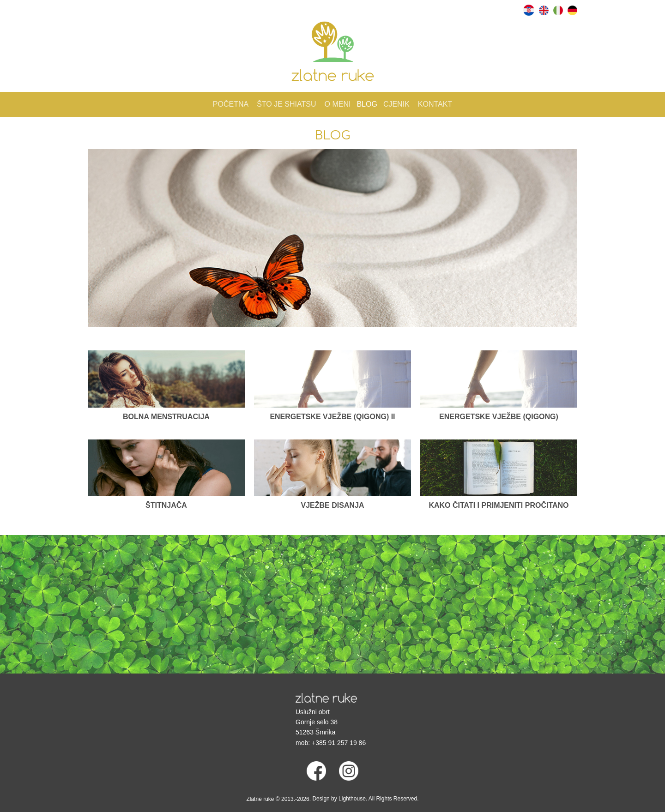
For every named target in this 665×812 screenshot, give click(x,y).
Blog (367, 104)
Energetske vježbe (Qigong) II (332, 417)
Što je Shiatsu (286, 104)
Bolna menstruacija (166, 417)
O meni (338, 104)
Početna (231, 104)
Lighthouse (352, 799)
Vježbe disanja (333, 505)
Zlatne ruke (260, 799)
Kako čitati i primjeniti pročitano (499, 505)
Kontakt (435, 104)
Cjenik (396, 104)
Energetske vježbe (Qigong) (499, 417)
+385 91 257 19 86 (339, 743)
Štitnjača (166, 505)
